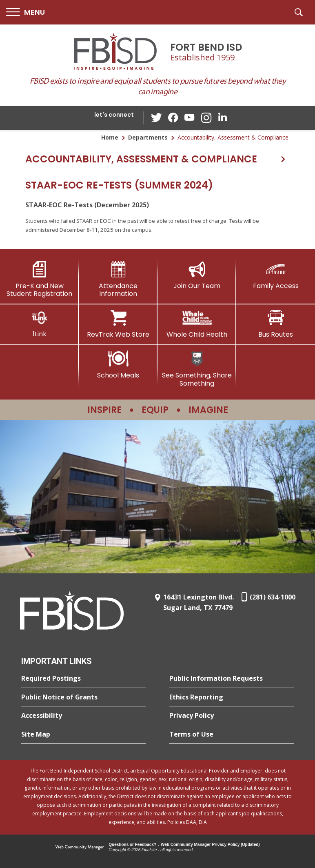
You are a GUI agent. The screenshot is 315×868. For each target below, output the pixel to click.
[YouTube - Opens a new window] (190, 118)
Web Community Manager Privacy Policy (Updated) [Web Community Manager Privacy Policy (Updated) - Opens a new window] (210, 845)
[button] (26, 12)
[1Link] (39, 324)
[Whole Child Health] (197, 324)
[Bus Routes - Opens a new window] (276, 324)
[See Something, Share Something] (197, 369)
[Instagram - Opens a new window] (206, 118)
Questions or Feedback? (132, 845)
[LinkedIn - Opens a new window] (222, 117)
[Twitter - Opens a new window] (157, 118)
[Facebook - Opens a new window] (173, 118)
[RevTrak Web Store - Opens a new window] (118, 324)
